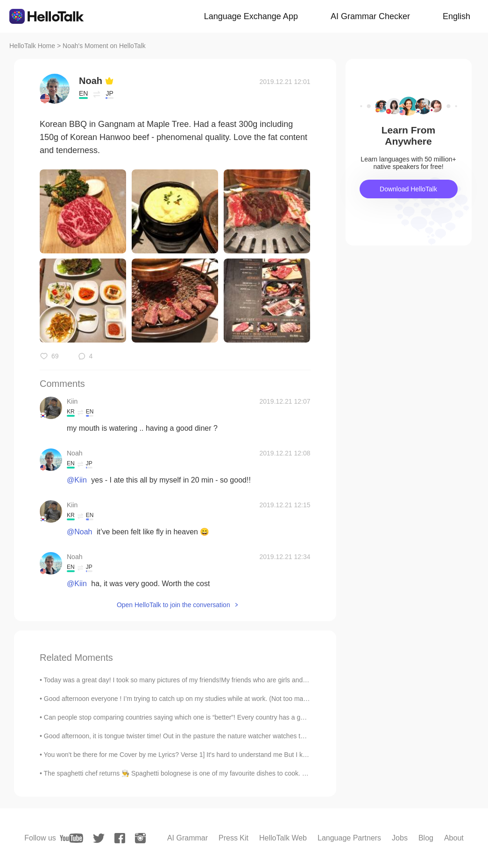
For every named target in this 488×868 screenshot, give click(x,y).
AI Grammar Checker (370, 16)
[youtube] (71, 838)
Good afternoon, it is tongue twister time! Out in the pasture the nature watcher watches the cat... (184, 736)
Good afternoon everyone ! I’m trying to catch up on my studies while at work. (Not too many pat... (185, 699)
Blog (426, 838)
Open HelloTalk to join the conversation (173, 605)
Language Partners (349, 838)
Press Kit (233, 838)
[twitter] (99, 838)
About (454, 838)
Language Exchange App (251, 16)
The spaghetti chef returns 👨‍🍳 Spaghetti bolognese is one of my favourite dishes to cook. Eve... (181, 773)
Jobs (400, 838)
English (456, 16)
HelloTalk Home (32, 46)
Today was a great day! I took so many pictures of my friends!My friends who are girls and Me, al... (186, 680)
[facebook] (120, 838)
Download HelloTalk (408, 189)
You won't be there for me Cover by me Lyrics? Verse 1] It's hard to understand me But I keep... (182, 755)
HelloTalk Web (283, 838)
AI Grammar (187, 838)
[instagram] (140, 838)
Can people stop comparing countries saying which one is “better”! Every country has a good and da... (191, 717)
